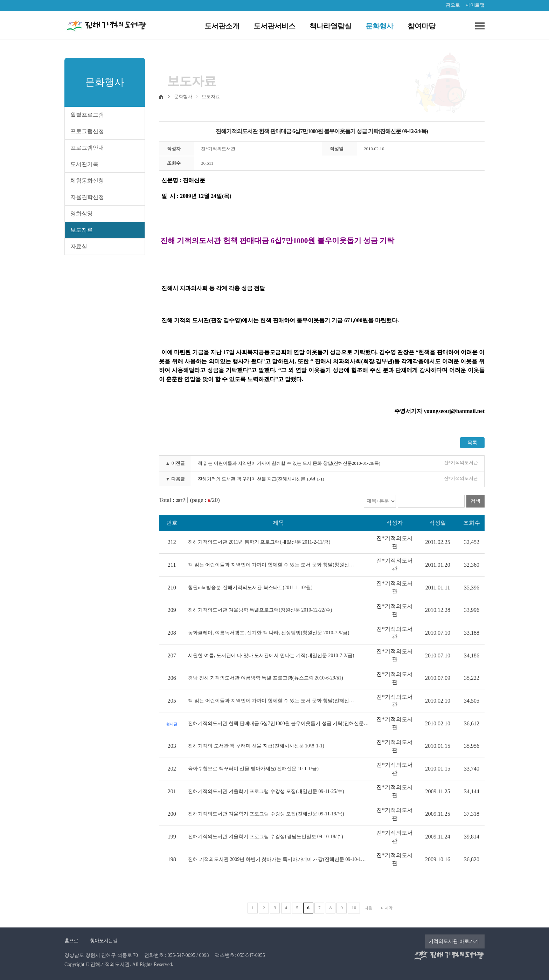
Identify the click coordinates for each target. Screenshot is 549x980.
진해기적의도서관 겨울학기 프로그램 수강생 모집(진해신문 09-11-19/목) (266, 814)
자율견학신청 (87, 197)
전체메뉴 (477, 26)
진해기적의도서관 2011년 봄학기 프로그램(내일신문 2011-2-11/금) (259, 542)
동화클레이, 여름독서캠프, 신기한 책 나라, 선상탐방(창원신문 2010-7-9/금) (269, 633)
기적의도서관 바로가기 (454, 941)
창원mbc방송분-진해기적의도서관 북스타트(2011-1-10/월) (250, 588)
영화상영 (82, 213)
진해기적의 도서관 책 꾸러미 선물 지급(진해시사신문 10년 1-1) (261, 479)
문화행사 (380, 26)
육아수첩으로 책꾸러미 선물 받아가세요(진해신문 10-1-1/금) (253, 769)
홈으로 (453, 5)
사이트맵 (475, 5)
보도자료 (82, 230)
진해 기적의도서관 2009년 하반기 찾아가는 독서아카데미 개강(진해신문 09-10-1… (277, 859)
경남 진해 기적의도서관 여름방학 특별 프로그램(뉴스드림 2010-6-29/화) (266, 678)
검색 (475, 501)
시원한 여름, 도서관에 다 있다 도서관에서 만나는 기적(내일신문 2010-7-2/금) (271, 655)
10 (354, 908)
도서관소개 (222, 26)
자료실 (79, 246)
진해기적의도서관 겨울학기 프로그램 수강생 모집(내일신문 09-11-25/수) (266, 791)
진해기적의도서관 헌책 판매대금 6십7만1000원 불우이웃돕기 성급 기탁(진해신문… (278, 723)
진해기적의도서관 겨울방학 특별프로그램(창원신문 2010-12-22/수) (260, 610)
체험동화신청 (87, 181)
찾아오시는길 (104, 941)
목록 (472, 443)
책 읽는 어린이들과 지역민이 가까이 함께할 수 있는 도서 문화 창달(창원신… (271, 565)
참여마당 (422, 26)
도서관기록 (84, 164)
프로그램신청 (87, 131)
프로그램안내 (87, 148)
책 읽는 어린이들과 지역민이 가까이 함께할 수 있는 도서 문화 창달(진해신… (271, 701)
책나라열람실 (331, 26)
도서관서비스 (274, 26)
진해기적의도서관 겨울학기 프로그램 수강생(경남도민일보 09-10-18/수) (266, 837)
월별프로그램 (87, 115)
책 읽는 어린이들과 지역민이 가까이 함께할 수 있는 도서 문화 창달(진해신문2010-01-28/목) (289, 463)
